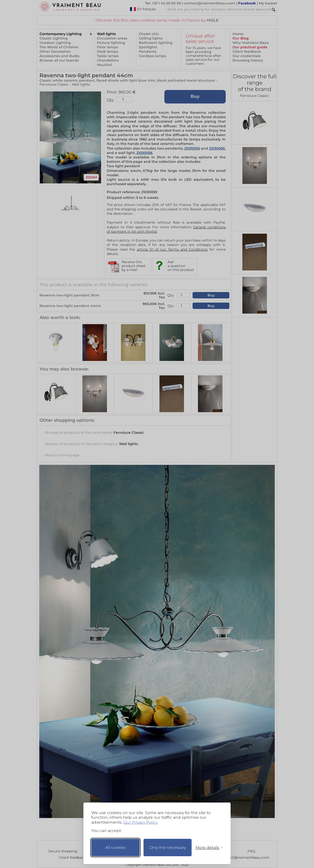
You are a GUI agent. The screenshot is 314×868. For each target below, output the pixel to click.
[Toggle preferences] (207, 848)
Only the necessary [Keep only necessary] (168, 848)
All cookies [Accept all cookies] (115, 848)
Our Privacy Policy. (141, 822)
